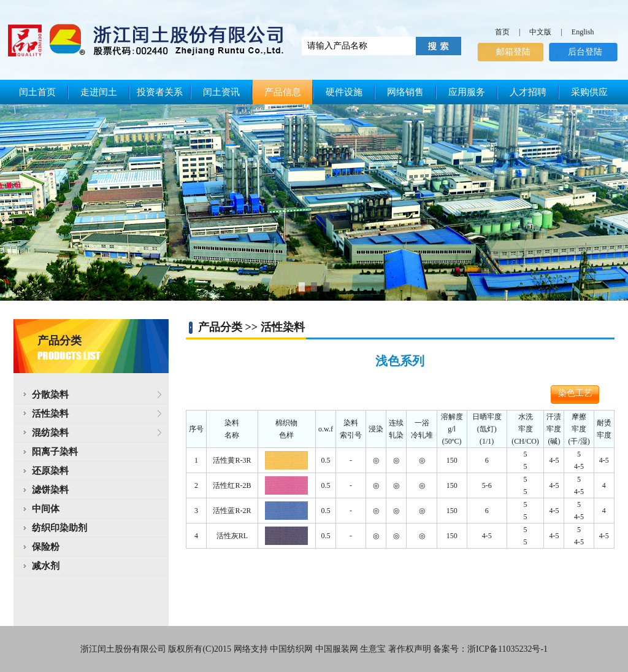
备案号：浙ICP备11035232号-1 (490, 649)
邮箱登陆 (513, 52)
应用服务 (467, 92)
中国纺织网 (291, 649)
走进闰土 (99, 92)
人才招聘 (528, 92)
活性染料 (46, 414)
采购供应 (589, 92)
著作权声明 (410, 649)
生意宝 (373, 649)
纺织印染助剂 (59, 528)
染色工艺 (575, 393)
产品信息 (283, 92)
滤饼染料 (50, 490)
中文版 (540, 32)
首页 (502, 32)
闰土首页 (37, 92)
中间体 (46, 509)
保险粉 (46, 547)
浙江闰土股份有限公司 (123, 649)
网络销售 (405, 92)
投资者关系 (160, 92)
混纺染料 (46, 433)
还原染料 (50, 471)
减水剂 (46, 566)
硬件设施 (344, 92)
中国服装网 (337, 649)
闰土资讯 (221, 92)
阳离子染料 (55, 452)
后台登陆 (585, 52)
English (583, 32)
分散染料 (46, 395)
